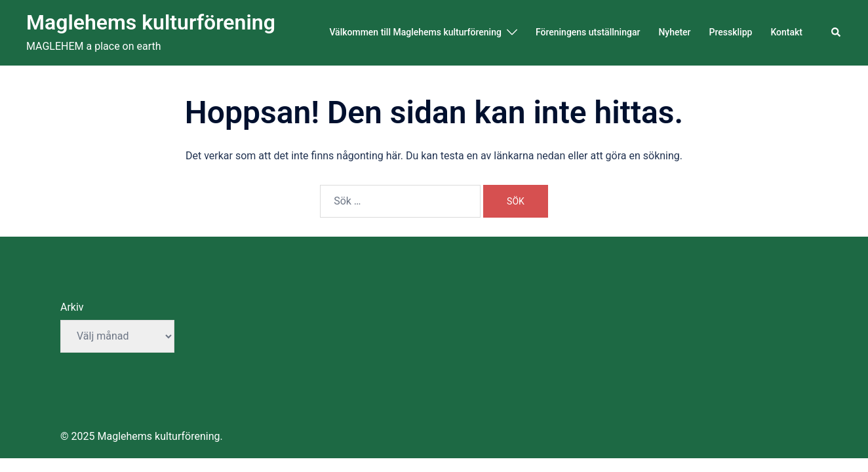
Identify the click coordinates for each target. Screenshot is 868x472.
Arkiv (72, 307)
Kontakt (786, 32)
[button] (837, 33)
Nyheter (674, 32)
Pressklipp (731, 32)
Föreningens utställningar (588, 32)
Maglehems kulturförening (151, 22)
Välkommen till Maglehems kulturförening (415, 32)
